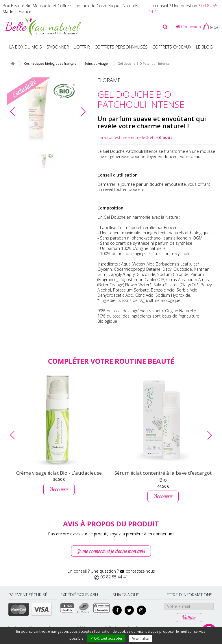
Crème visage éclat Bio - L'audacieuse (59, 473)
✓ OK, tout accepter (106, 638)
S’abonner (58, 47)
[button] (83, 112)
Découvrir (59, 489)
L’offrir (82, 47)
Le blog (204, 47)
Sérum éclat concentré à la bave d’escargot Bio (163, 476)
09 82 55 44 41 (114, 577)
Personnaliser (140, 639)
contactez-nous (140, 571)
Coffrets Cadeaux (172, 47)
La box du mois (26, 47)
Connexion (189, 27)
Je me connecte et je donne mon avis (111, 551)
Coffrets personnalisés (121, 47)
